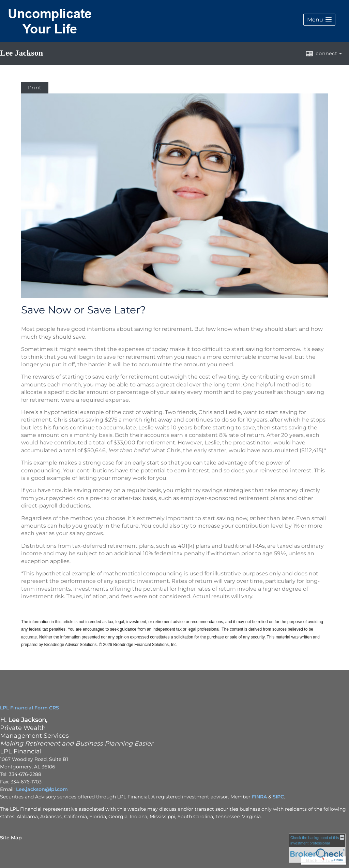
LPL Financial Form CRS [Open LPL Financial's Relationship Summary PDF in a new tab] (29, 708)
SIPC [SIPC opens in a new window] (278, 797)
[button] (319, 20)
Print (35, 88)
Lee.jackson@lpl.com (42, 789)
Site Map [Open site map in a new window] (11, 838)
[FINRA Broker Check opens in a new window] (317, 848)
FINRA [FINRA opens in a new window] (259, 797)
